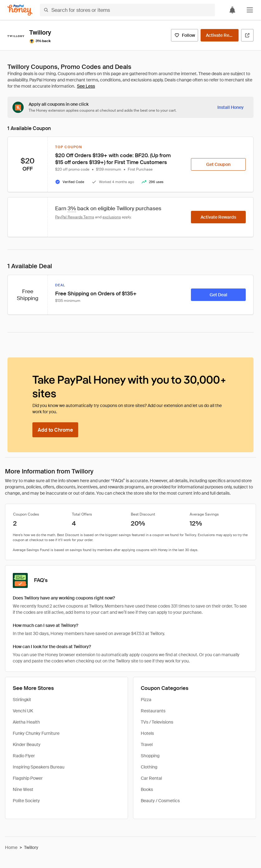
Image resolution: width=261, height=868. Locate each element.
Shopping (150, 756)
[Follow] (185, 35)
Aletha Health (26, 722)
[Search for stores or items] (127, 10)
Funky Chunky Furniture (36, 733)
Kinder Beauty (27, 744)
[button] (250, 10)
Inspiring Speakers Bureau (39, 767)
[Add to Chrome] (55, 430)
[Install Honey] (230, 107)
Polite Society (26, 801)
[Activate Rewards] (220, 35)
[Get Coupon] (218, 164)
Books (147, 789)
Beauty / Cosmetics (160, 801)
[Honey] (20, 10)
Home (11, 847)
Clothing (149, 767)
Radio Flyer (24, 756)
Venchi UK (23, 711)
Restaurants (153, 711)
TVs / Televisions (157, 722)
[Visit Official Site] (247, 35)
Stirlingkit (22, 700)
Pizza (146, 700)
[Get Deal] (218, 295)
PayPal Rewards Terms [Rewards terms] (75, 217)
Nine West (23, 789)
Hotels (147, 733)
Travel (147, 744)
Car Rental (151, 778)
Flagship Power (28, 778)
